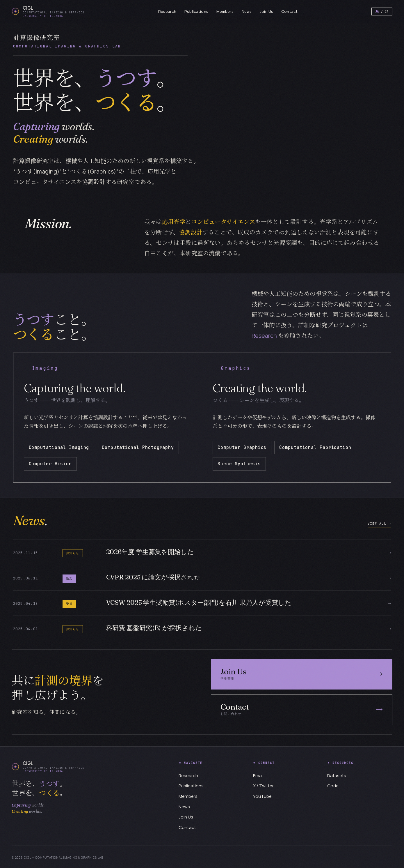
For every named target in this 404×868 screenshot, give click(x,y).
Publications (196, 11)
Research (167, 11)
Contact (289, 11)
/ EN (382, 12)
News (247, 11)
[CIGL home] (48, 11)
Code (333, 786)
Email (258, 776)
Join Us (266, 11)
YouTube (262, 796)
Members (225, 11)
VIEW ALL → (379, 524)
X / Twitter (263, 786)
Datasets (337, 776)
